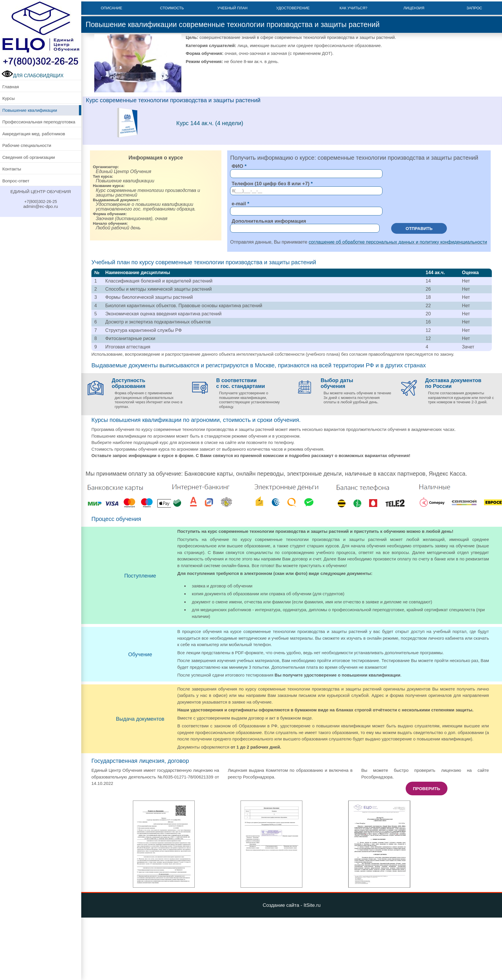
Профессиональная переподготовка (39, 122)
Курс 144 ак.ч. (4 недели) (210, 123)
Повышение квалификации (30, 110)
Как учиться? (353, 8)
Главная (11, 87)
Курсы (9, 98)
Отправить (419, 228)
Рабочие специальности (27, 145)
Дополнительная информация (269, 221)
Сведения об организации (29, 157)
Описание (111, 8)
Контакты (12, 169)
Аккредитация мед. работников (34, 134)
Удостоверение (293, 8)
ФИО (237, 166)
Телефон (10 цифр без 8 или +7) (270, 184)
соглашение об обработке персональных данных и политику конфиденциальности (398, 242)
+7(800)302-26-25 (41, 202)
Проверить (427, 789)
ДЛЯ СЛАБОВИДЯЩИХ (32, 76)
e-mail (239, 204)
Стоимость (172, 8)
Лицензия (414, 8)
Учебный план (232, 8)
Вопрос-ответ (16, 181)
